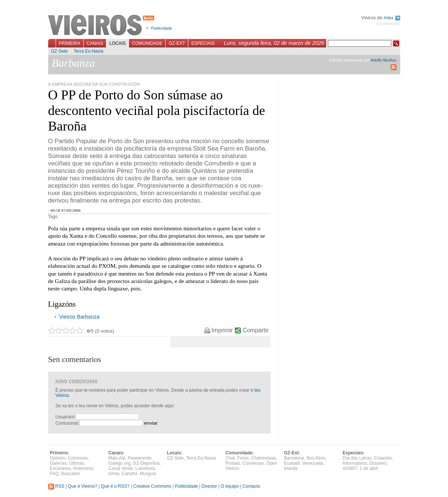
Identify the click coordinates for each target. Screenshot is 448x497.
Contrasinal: (67, 423)
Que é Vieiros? (82, 486)
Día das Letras (357, 458)
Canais (95, 43)
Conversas (253, 463)
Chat (230, 458)
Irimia (114, 474)
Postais (233, 463)
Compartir (255, 330)
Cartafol (130, 474)
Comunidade (147, 43)
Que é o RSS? (115, 486)
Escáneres (61, 468)
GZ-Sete (59, 51)
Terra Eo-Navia (89, 51)
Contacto (251, 486)
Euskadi (292, 463)
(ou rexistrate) (388, 24)
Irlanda (291, 468)
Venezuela (313, 463)
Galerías (58, 463)
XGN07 (350, 468)
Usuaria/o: (66, 417)
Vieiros (102, 26)
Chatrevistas (264, 458)
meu (392, 18)
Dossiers (378, 463)
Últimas (77, 463)
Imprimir (222, 330)
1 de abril (369, 468)
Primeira (70, 43)
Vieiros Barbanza (79, 317)
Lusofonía (145, 468)
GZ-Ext (177, 43)
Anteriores (83, 468)
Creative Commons (152, 486)
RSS (56, 486)
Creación (383, 458)
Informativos (355, 463)
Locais (117, 43)
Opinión (58, 458)
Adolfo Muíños (383, 60)
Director (209, 486)
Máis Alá (117, 458)
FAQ (54, 474)
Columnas (78, 458)
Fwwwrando (140, 458)
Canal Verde (121, 468)
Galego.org (120, 463)
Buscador (71, 474)
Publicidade (162, 28)
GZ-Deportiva (146, 463)
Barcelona (294, 458)
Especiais (203, 43)
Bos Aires (316, 458)
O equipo (230, 486)
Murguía (148, 474)
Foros (243, 458)
